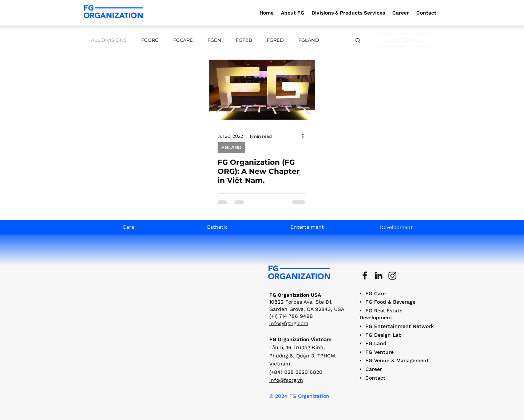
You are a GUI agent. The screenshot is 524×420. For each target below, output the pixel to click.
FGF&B (244, 40)
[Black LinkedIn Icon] (379, 275)
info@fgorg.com (289, 323)
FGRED (275, 40)
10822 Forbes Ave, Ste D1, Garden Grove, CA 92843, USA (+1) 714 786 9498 (307, 309)
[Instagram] (392, 275)
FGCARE (183, 40)
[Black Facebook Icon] (365, 275)
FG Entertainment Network (400, 326)
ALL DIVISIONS (109, 40)
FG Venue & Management (397, 360)
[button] (348, 13)
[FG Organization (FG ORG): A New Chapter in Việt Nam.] (262, 90)
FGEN (214, 40)
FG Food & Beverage (390, 302)
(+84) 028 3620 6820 (296, 372)
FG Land (376, 343)
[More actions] (305, 136)
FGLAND (309, 40)
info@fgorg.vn (286, 380)
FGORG (150, 40)
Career (374, 369)
